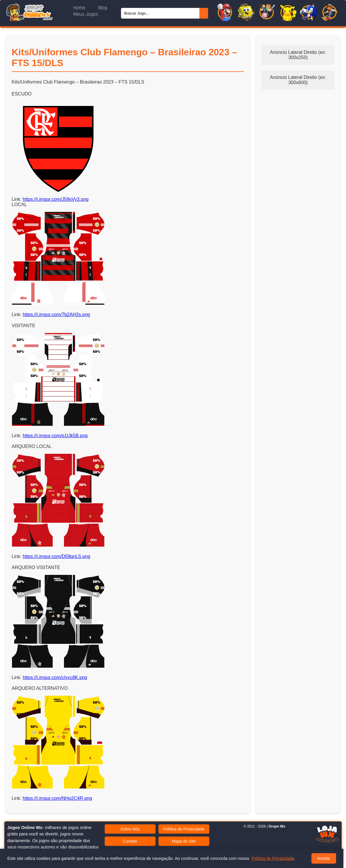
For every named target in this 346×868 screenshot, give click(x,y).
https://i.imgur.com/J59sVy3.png (56, 199)
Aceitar (324, 858)
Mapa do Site (184, 841)
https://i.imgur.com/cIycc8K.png (55, 677)
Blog (103, 8)
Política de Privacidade (184, 829)
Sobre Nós (130, 829)
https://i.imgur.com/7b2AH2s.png (56, 315)
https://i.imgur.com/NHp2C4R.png (57, 798)
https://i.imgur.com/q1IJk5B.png (55, 436)
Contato (130, 841)
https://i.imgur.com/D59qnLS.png (56, 556)
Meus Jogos (86, 14)
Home (80, 8)
